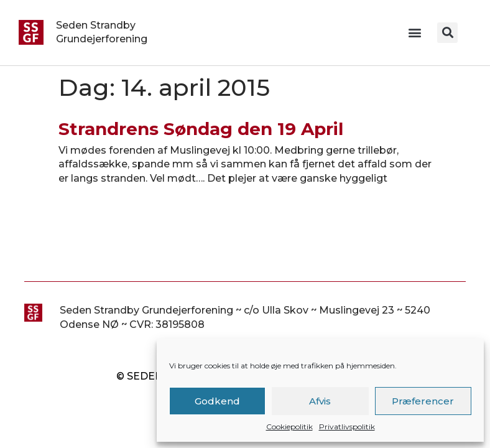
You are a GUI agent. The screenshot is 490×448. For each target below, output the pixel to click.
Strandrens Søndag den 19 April (201, 129)
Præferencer (423, 401)
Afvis (320, 401)
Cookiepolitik (289, 427)
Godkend (217, 401)
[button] (414, 33)
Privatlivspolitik (347, 427)
